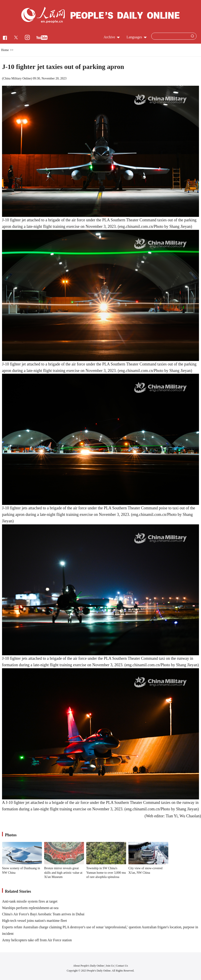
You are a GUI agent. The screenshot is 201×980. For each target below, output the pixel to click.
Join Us (110, 966)
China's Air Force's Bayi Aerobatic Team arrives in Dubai (43, 914)
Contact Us (122, 966)
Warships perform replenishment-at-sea (30, 908)
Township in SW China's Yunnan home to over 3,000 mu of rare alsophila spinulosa (106, 873)
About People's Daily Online (89, 966)
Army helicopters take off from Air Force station (37, 940)
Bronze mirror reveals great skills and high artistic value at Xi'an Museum (63, 873)
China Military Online (17, 78)
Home (5, 50)
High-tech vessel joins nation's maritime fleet (34, 921)
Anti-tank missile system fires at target (30, 901)
